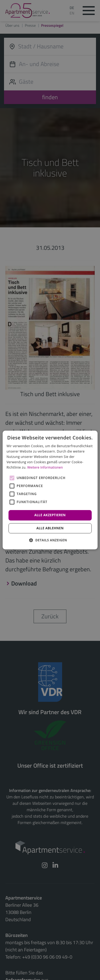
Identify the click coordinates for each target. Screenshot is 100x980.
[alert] (50, 490)
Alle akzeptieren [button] (50, 515)
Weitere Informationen (45, 467)
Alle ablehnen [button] (50, 528)
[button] (50, 540)
